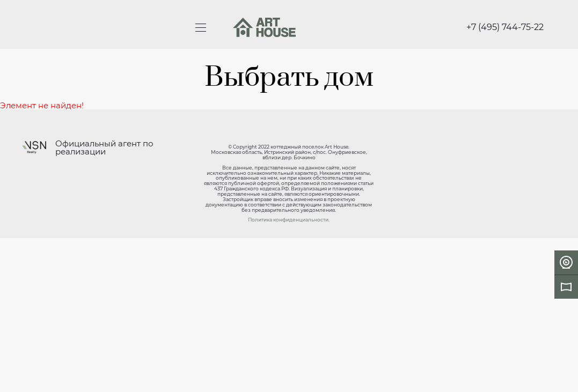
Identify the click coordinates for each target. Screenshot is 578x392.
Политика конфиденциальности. (289, 220)
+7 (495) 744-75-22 (505, 27)
